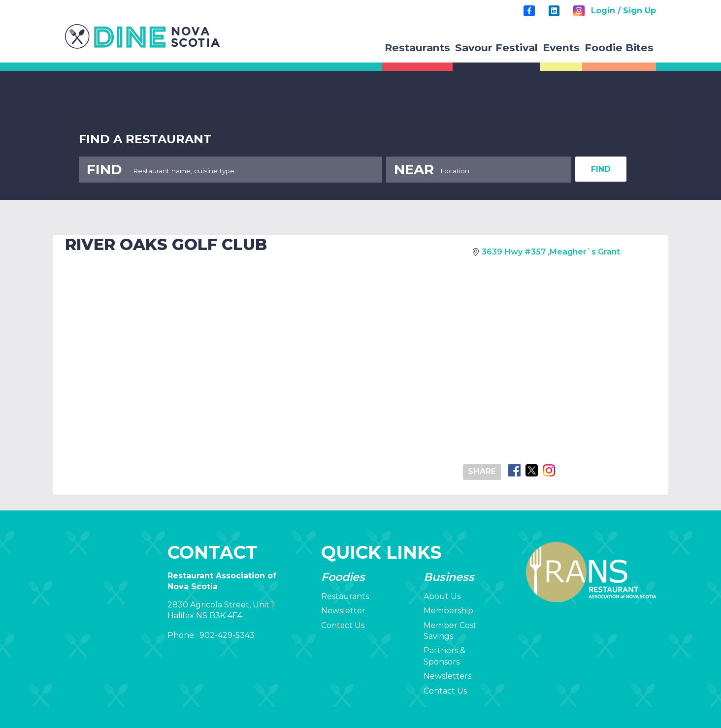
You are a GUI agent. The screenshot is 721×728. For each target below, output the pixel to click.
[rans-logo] (143, 36)
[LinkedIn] (554, 11)
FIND (601, 169)
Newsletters (447, 676)
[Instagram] (579, 11)
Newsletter (343, 611)
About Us (442, 596)
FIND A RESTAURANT (145, 139)
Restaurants (345, 596)
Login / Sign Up (623, 11)
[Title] (529, 11)
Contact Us (343, 625)
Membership (448, 611)
